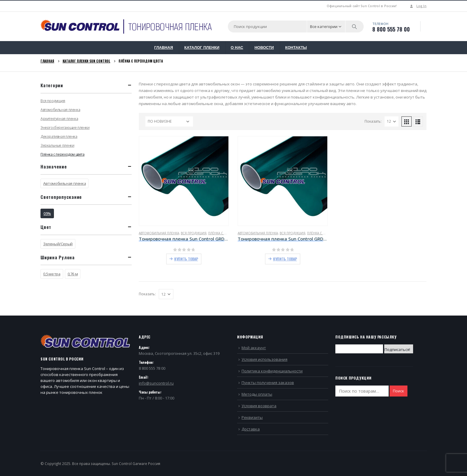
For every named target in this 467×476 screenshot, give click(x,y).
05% (47, 213)
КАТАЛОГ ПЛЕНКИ (202, 47)
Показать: (373, 121)
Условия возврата (259, 406)
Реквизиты (252, 417)
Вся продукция (194, 233)
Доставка (251, 429)
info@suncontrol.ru (156, 383)
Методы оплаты (257, 394)
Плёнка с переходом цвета (63, 154)
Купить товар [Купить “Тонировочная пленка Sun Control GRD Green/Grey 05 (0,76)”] (285, 259)
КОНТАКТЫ (296, 47)
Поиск (398, 391)
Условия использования (264, 359)
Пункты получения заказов (268, 383)
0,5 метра (52, 274)
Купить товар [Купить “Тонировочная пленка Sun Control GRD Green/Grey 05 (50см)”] (186, 259)
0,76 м (73, 274)
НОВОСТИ (264, 47)
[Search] (355, 26)
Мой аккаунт (254, 348)
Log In (418, 6)
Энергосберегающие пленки (65, 128)
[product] (184, 181)
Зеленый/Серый (58, 244)
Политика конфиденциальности (272, 371)
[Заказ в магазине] (169, 121)
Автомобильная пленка (159, 233)
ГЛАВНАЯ (164, 47)
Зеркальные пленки (57, 145)
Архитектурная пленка (59, 119)
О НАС (237, 47)
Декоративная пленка (59, 136)
